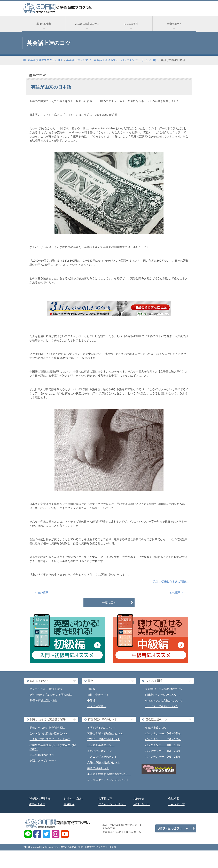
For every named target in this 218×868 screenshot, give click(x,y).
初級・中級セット (98, 695)
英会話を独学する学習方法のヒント (109, 774)
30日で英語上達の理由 (43, 701)
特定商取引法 (37, 804)
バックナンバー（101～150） (163, 745)
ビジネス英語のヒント (101, 745)
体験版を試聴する (40, 799)
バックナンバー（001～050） (163, 734)
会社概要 (174, 799)
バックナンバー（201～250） (163, 757)
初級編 (91, 689)
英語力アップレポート (43, 761)
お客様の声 (105, 799)
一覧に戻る (109, 603)
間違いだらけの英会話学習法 (47, 728)
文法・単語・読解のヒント (104, 762)
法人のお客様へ (97, 706)
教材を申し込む (73, 799)
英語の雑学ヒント (98, 768)
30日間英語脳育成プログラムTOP (42, 60)
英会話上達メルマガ (79, 60)
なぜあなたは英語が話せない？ (49, 734)
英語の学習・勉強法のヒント (105, 734)
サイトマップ (176, 804)
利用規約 (69, 804)
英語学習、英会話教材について (164, 689)
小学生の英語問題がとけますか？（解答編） (53, 747)
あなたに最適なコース (87, 24)
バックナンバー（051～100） (163, 739)
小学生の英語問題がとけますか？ (50, 739)
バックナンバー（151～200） (163, 751)
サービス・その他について (161, 706)
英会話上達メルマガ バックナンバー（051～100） (126, 60)
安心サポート (174, 24)
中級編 (91, 701)
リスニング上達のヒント (102, 757)
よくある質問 (131, 24)
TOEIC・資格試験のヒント (104, 739)
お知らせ (139, 799)
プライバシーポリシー (112, 804)
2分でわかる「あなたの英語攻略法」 (52, 695)
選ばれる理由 (44, 24)
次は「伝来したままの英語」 (171, 581)
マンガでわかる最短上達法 (46, 689)
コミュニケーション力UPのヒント (108, 780)
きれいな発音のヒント (101, 751)
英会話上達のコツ (156, 728)
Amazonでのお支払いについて (164, 701)
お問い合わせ (142, 804)
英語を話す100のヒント (102, 728)
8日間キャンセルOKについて (163, 695)
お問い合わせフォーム (173, 828)
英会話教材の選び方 (42, 755)
